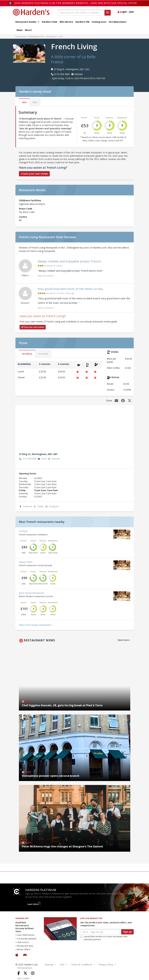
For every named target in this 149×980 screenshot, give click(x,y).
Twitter (39, 507)
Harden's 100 (82, 22)
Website (54, 459)
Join (132, 12)
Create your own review (34, 174)
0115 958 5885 (28, 459)
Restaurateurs (25, 968)
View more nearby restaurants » (36, 625)
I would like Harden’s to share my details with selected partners (104, 938)
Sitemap (49, 965)
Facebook (26, 507)
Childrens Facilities (30, 200)
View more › (124, 640)
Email (42, 459)
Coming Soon (99, 22)
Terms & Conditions (81, 965)
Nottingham (52, 36)
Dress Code (26, 209)
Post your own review (33, 327)
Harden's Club (50, 22)
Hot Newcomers (118, 22)
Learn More (33, 904)
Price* (84, 118)
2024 (24, 102)
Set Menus (27, 354)
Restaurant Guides (27, 22)
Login (122, 12)
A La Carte (43, 354)
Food (97, 118)
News (20, 30)
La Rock (23, 531)
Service (109, 118)
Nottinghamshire (36, 36)
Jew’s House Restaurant (31, 593)
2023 (35, 102)
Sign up (127, 932)
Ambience (122, 118)
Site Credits (23, 978)
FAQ (62, 965)
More (28, 30)
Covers (23, 217)
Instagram (52, 507)
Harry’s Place (26, 562)
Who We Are (66, 22)
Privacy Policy (106, 965)
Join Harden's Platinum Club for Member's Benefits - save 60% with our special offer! (76, 3)
